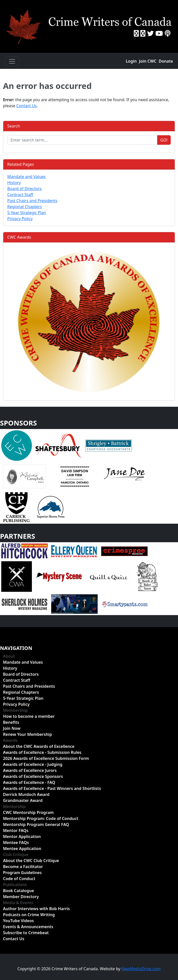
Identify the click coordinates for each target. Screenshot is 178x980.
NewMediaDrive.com (141, 969)
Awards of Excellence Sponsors (33, 776)
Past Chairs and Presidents (32, 201)
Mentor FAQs (16, 830)
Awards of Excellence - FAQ (29, 782)
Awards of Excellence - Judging (33, 764)
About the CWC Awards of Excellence (39, 746)
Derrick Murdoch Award (26, 794)
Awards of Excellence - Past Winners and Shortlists (52, 788)
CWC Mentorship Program (28, 812)
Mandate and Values (26, 177)
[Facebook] (136, 33)
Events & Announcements (28, 927)
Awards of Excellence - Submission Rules (42, 752)
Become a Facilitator (23, 867)
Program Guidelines (22, 873)
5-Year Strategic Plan (27, 213)
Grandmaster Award (23, 800)
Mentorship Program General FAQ (36, 824)
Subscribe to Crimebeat (26, 933)
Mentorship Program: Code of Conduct (41, 818)
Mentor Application (22, 836)
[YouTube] (159, 33)
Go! (164, 140)
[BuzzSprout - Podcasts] (168, 33)
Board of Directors (24, 189)
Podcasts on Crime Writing (29, 915)
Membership (15, 710)
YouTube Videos (18, 921)
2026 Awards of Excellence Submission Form (46, 758)
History (14, 183)
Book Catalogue (18, 891)
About (9, 656)
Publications (15, 885)
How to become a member (29, 716)
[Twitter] (150, 33)
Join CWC (148, 61)
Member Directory (21, 897)
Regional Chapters (25, 207)
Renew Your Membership (27, 734)
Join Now (12, 728)
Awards (10, 740)
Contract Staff (20, 195)
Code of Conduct (19, 879)
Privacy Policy (20, 219)
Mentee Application (22, 849)
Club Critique (16, 855)
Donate (166, 61)
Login (131, 61)
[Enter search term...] (82, 140)
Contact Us (26, 106)
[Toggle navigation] (12, 61)
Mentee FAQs (16, 843)
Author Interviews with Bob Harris (36, 909)
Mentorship (14, 806)
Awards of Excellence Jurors (30, 770)
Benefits (11, 722)
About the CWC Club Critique (31, 861)
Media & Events (18, 903)
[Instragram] (143, 33)
